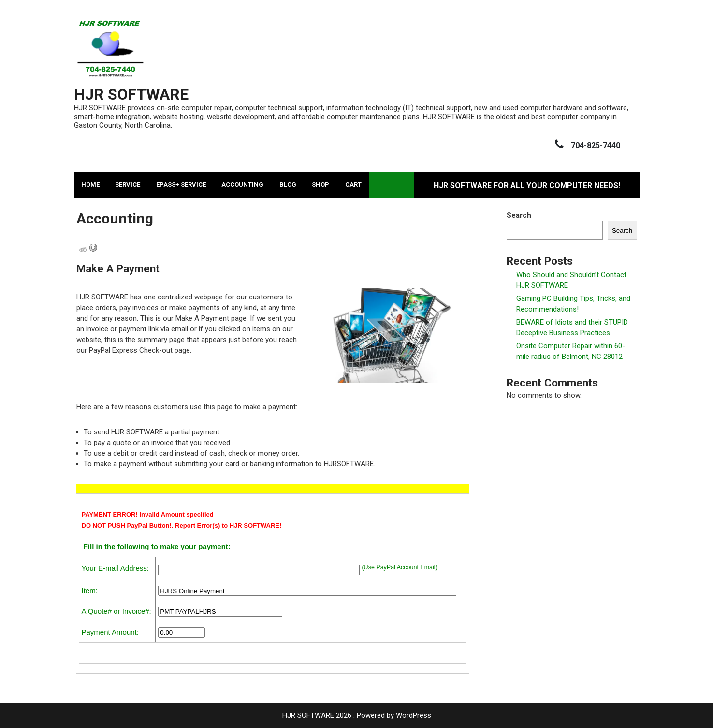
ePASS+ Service (181, 185)
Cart (353, 185)
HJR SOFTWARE (131, 94)
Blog (288, 185)
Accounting (242, 185)
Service (128, 185)
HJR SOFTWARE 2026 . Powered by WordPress (357, 715)
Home (90, 185)
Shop (320, 185)
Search (519, 215)
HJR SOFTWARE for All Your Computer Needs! (527, 186)
